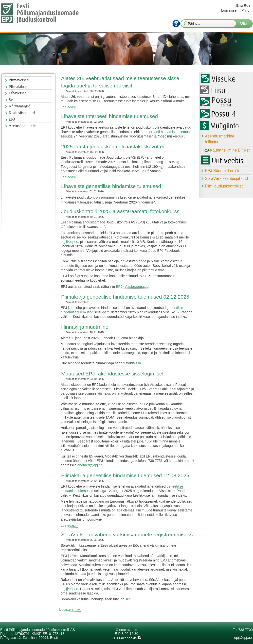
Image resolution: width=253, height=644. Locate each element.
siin (138, 363)
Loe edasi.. (69, 107)
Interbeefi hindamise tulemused (170, 132)
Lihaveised (18, 93)
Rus (247, 5)
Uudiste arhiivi (70, 610)
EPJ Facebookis (126, 638)
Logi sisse (229, 10)
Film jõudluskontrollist (224, 186)
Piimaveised (19, 80)
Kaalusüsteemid (22, 113)
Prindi (246, 10)
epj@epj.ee (69, 242)
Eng (239, 5)
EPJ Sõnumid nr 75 (222, 171)
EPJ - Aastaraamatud (132, 287)
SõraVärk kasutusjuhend (226, 178)
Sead (13, 100)
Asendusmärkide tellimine (220, 139)
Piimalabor (18, 87)
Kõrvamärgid (19, 106)
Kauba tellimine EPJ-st (226, 151)
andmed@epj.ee (90, 465)
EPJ (12, 119)
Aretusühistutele (22, 126)
